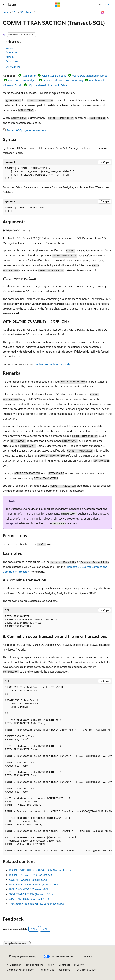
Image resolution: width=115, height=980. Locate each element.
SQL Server (26, 12)
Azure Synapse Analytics (23, 80)
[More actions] (109, 12)
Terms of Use (47, 970)
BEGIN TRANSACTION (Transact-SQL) (32, 875)
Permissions (12, 61)
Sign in (109, 4)
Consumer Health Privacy (20, 970)
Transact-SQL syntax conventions (27, 130)
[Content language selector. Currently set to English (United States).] (23, 957)
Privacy (78, 965)
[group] (57, 769)
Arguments (11, 52)
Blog (50, 965)
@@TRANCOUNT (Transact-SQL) (29, 899)
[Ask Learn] (103, 12)
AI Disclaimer (14, 965)
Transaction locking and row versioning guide (36, 904)
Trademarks (64, 970)
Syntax (9, 48)
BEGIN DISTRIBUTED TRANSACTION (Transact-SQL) (40, 870)
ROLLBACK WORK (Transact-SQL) (29, 889)
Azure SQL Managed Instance (90, 75)
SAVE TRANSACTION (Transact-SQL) (31, 894)
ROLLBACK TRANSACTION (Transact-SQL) (34, 884)
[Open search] (100, 5)
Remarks (10, 57)
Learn (6, 12)
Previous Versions (34, 965)
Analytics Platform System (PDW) (63, 80)
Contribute (64, 965)
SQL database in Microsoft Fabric (48, 85)
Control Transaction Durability (52, 364)
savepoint (12, 523)
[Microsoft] (57, 5)
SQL (14, 12)
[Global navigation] (3, 5)
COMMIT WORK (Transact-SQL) (28, 880)
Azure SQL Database (54, 75)
